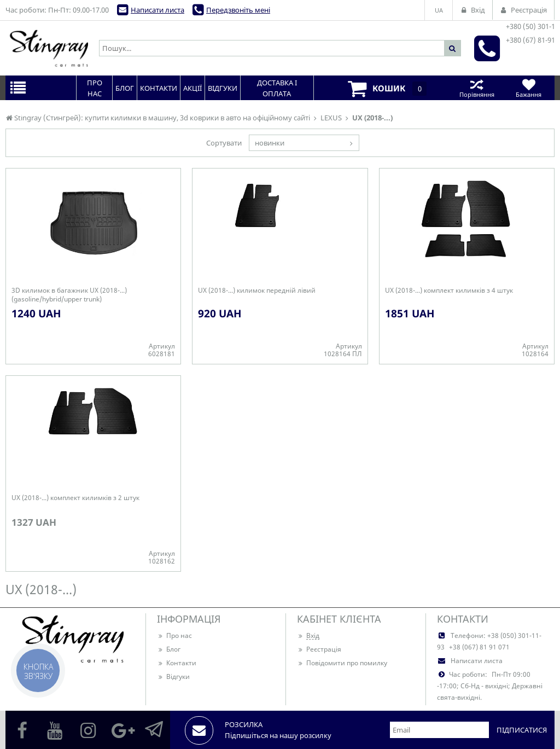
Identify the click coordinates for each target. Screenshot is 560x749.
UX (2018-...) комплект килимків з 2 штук (75, 498)
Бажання (529, 88)
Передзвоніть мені (238, 10)
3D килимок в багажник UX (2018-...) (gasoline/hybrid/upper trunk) (69, 295)
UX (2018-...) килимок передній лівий (257, 291)
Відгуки (173, 677)
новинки (270, 143)
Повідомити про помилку (342, 663)
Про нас (174, 635)
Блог (169, 649)
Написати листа (157, 10)
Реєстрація (319, 649)
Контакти (177, 663)
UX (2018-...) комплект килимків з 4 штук (449, 291)
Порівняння (477, 88)
